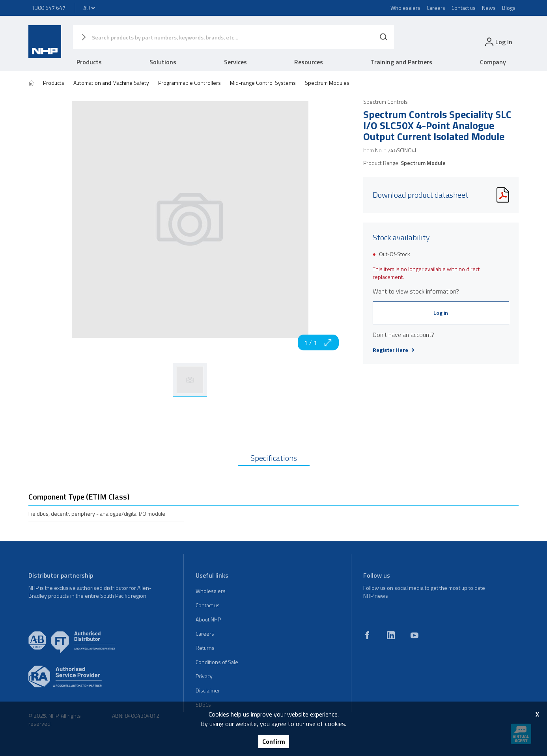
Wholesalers (405, 8)
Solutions (163, 62)
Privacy (204, 676)
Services (235, 62)
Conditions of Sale (217, 662)
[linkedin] (391, 635)
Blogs (509, 8)
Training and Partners (401, 62)
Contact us (464, 8)
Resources (309, 62)
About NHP (208, 619)
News (489, 8)
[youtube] (414, 635)
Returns (205, 648)
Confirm (274, 741)
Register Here (394, 350)
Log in (441, 313)
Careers (436, 8)
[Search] (384, 37)
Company (493, 62)
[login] (498, 42)
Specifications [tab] (274, 458)
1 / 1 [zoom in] (318, 342)
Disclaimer (208, 690)
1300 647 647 (49, 8)
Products (89, 62)
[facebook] (367, 635)
